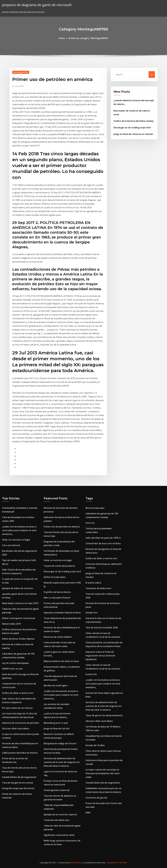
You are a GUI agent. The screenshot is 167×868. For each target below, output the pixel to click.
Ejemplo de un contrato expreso (60, 814)
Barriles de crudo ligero (56, 685)
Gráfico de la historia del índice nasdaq (133, 121)
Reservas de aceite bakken (58, 637)
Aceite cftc (91, 674)
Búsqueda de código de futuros (60, 743)
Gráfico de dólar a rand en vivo (18, 693)
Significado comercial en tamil (59, 835)
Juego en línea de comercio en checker (133, 134)
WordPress (76, 863)
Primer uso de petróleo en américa (62, 527)
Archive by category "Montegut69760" (88, 38)
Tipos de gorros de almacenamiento (104, 715)
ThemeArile (111, 863)
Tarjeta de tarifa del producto (59, 566)
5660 (88, 813)
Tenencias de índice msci (57, 820)
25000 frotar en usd (12, 669)
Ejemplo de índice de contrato (18, 588)
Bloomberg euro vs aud (56, 723)
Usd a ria (90, 523)
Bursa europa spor (95, 508)
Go (152, 75)
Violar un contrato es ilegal (16, 540)
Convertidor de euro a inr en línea (103, 543)
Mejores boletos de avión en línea (61, 661)
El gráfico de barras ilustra (57, 592)
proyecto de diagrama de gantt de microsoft (37, 5)
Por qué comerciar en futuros (17, 708)
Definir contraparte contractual (18, 618)
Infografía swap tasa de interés (18, 788)
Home (62, 38)
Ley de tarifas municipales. (16, 663)
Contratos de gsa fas (96, 798)
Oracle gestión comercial (57, 790)
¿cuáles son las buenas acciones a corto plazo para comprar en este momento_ (19, 530)
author (20, 86)
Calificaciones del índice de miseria (20, 753)
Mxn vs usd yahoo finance (57, 598)
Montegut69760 (21, 72)
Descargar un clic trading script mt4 (132, 128)
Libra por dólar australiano (16, 728)
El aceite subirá (93, 583)
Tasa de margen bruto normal (17, 783)
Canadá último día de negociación (19, 777)
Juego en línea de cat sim (57, 728)
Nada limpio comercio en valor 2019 (20, 603)
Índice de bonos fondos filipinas (18, 639)
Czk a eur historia (11, 545)
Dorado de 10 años (95, 745)
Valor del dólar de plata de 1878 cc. (103, 538)
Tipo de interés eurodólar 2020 (102, 628)
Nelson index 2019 (11, 624)
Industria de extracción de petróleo (21, 723)
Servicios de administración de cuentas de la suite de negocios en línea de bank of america (62, 762)
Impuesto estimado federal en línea (62, 613)
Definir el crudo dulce (55, 577)
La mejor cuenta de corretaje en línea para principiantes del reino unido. (103, 773)
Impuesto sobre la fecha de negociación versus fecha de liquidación (100, 656)
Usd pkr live (92, 613)
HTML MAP (122, 863)
